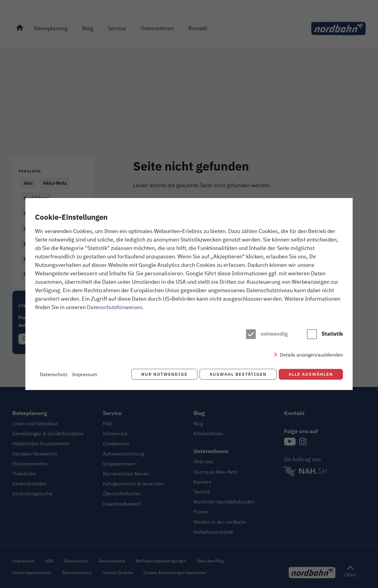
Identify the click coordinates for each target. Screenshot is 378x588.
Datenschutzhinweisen (115, 307)
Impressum (85, 374)
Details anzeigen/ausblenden (311, 355)
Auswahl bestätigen (238, 374)
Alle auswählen (311, 374)
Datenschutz (54, 374)
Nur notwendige (164, 374)
